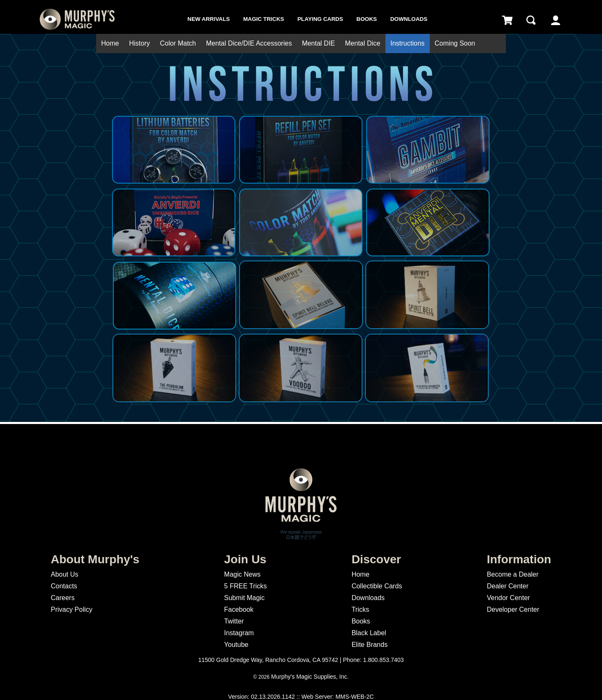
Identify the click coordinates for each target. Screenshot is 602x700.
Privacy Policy (71, 609)
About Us (64, 574)
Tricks (360, 609)
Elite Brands (370, 645)
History (140, 43)
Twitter (234, 621)
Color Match (178, 43)
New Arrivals (208, 19)
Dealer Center (508, 586)
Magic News (242, 574)
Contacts (64, 586)
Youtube (236, 645)
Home (110, 43)
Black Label (369, 633)
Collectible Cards (377, 586)
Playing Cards (320, 19)
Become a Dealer (513, 574)
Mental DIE (318, 43)
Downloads (409, 19)
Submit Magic (244, 598)
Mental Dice (362, 43)
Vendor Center (508, 598)
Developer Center (513, 609)
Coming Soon (455, 43)
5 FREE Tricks (245, 586)
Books (367, 19)
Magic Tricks (264, 19)
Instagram (239, 633)
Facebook (239, 609)
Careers (62, 598)
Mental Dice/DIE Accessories (249, 43)
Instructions (408, 43)
